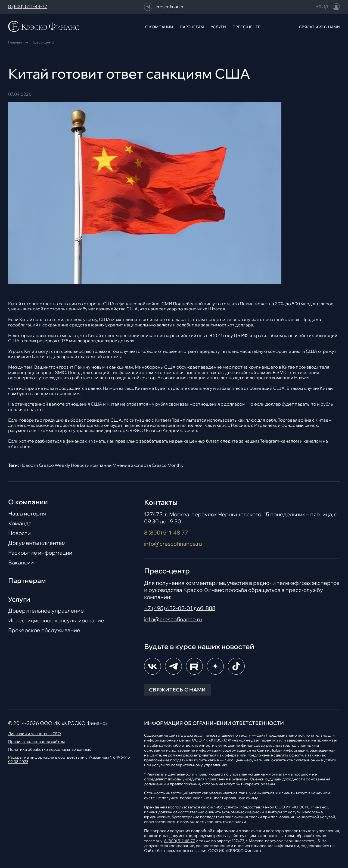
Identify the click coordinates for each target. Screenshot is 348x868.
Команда (20, 523)
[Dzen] (215, 666)
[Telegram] (173, 666)
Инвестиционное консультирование (56, 620)
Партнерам (27, 581)
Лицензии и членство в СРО (35, 734)
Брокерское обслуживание (44, 630)
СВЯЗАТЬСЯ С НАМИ (319, 27)
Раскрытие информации (40, 553)
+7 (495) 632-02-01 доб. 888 (180, 608)
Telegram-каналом (279, 441)
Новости (19, 533)
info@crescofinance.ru (173, 544)
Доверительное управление (46, 611)
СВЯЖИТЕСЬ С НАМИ (177, 690)
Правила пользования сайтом (36, 742)
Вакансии (21, 563)
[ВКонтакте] (153, 666)
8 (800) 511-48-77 (28, 7)
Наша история (27, 514)
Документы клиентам (37, 543)
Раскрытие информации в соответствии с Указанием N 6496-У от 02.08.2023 (70, 760)
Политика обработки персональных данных (49, 750)
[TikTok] (236, 666)
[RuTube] (194, 666)
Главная (15, 42)
